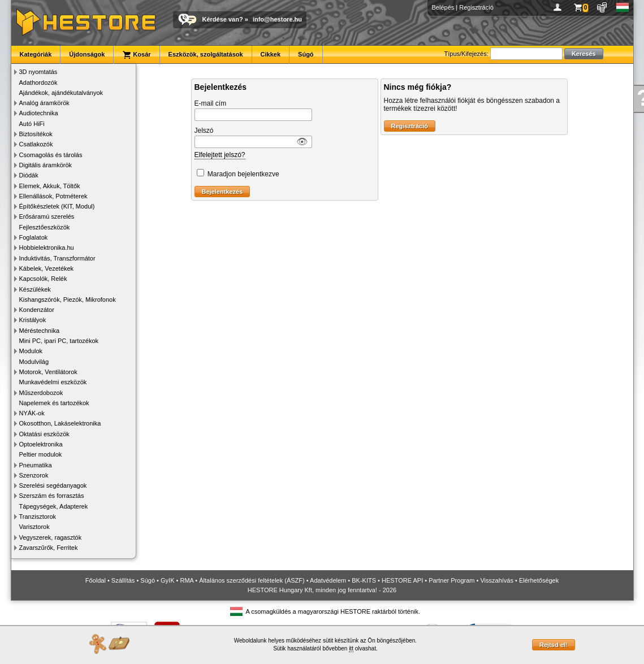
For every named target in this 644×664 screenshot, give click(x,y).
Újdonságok (87, 54)
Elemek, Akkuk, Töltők (50, 186)
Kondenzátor (37, 310)
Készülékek (35, 289)
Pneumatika (36, 465)
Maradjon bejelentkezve (243, 174)
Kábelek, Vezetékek (47, 268)
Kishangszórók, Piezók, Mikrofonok (68, 300)
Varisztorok (34, 527)
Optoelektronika (41, 444)
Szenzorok (34, 475)
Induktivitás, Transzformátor (57, 258)
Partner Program (451, 580)
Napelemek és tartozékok (54, 403)
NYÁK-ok (32, 413)
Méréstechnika (40, 331)
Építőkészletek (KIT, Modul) (57, 206)
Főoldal (96, 580)
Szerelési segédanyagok (53, 485)
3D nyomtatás (38, 72)
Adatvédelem (328, 580)
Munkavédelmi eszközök (53, 382)
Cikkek (271, 54)
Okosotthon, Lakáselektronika (60, 423)
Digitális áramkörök (46, 165)
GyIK (167, 580)
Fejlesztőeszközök (45, 227)
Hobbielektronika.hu (47, 248)
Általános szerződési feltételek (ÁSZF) (252, 580)
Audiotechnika (39, 113)
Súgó (306, 54)
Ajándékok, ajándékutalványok (61, 93)
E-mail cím (211, 103)
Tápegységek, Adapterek (54, 506)
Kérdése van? (223, 19)
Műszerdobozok (41, 393)
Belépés (443, 7)
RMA (187, 580)
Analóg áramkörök (44, 103)
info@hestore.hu (277, 19)
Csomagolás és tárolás (51, 155)
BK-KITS (364, 580)
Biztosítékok (36, 134)
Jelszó (204, 131)
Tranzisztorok (38, 517)
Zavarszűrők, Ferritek (49, 548)
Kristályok (33, 320)
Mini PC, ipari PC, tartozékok (59, 341)
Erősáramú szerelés (47, 216)
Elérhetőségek (539, 580)
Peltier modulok (41, 454)
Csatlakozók (36, 144)
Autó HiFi (32, 124)
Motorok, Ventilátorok (48, 372)
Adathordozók (38, 83)
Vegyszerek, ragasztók (51, 537)
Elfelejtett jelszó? (220, 155)
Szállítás (123, 580)
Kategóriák (36, 54)
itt (351, 648)
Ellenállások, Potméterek (53, 196)
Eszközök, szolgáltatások (206, 54)
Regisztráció (476, 7)
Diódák (29, 175)
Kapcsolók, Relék (43, 279)
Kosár (136, 55)
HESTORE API (402, 580)
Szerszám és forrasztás (52, 496)
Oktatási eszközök (44, 434)
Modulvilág (34, 362)
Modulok (31, 351)
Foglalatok (34, 237)
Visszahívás (497, 580)
